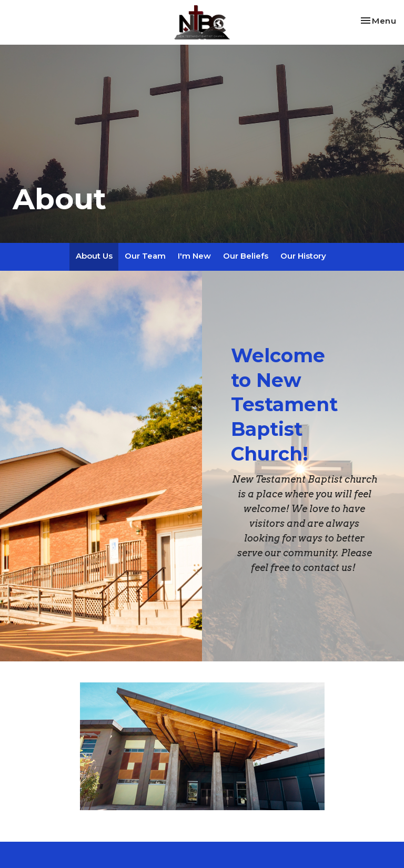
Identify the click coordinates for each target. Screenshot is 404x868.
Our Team (145, 256)
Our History (303, 256)
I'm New (194, 256)
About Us (94, 256)
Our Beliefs (246, 256)
